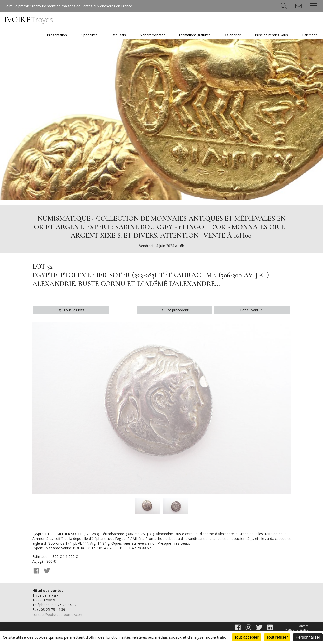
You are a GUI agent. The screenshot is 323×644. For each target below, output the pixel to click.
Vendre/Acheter (153, 35)
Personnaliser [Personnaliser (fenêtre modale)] (308, 637)
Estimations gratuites (195, 35)
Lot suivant (252, 310)
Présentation (57, 35)
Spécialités (89, 35)
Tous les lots (71, 310)
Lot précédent (174, 310)
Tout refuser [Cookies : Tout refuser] (277, 637)
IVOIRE (29, 20)
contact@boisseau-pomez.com (58, 614)
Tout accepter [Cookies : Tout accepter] (247, 637)
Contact (303, 626)
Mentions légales (296, 630)
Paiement (309, 35)
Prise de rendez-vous (272, 35)
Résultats (119, 35)
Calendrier (233, 35)
